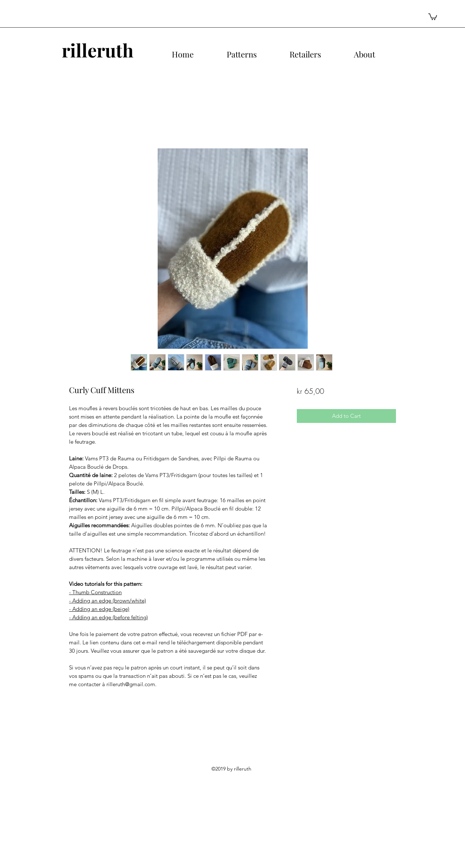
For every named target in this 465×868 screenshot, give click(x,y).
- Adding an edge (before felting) (108, 617)
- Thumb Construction (95, 592)
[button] (433, 16)
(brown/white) (129, 601)
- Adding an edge (90, 601)
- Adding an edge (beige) (99, 609)
